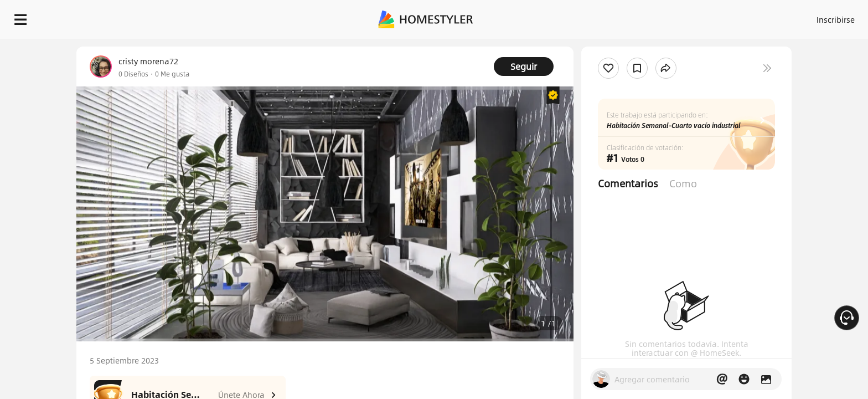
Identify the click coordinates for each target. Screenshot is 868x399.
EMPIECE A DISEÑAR (809, 17)
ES (736, 17)
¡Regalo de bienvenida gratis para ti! (609, 47)
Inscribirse (696, 17)
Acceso (652, 17)
